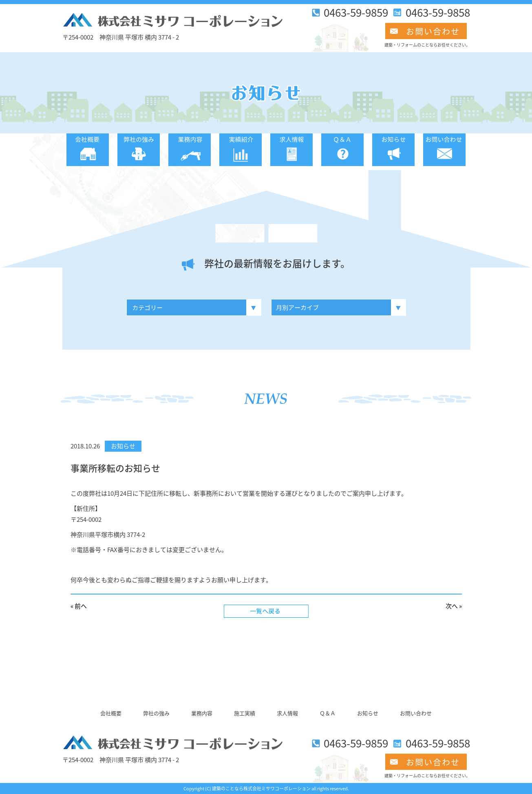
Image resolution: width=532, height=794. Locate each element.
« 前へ (79, 606)
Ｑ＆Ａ (328, 713)
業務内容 (202, 713)
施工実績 (245, 713)
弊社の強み (156, 713)
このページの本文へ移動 (63, 4)
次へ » (454, 606)
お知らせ (123, 446)
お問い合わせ (416, 713)
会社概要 (111, 713)
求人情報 (287, 713)
